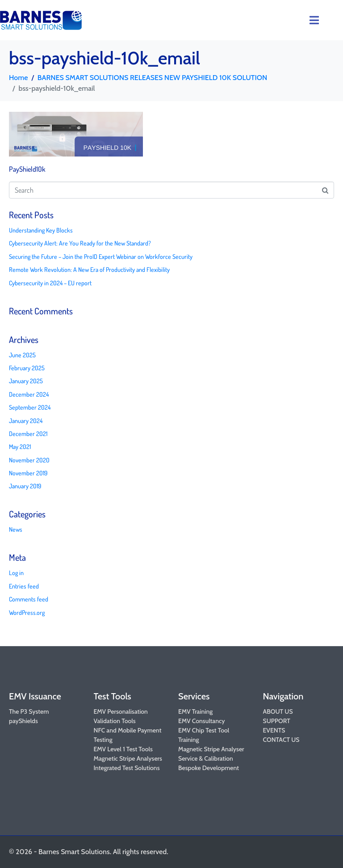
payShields (23, 721)
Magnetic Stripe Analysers (128, 758)
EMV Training (195, 711)
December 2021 (28, 434)
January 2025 (26, 381)
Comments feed (29, 599)
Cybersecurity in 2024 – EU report (50, 283)
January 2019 (25, 486)
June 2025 (22, 355)
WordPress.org (27, 612)
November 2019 (28, 473)
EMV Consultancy (202, 721)
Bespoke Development (209, 768)
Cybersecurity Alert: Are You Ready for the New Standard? (80, 243)
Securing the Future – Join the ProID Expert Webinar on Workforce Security (101, 256)
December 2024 (29, 394)
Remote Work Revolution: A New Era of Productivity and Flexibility (89, 269)
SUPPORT (277, 721)
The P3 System (29, 711)
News (16, 529)
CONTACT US (281, 740)
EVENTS (274, 730)
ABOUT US (278, 711)
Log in (16, 573)
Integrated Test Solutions (127, 768)
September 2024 (30, 407)
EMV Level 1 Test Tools (123, 749)
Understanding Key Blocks (41, 230)
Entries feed (24, 586)
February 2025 (27, 368)
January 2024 (26, 421)
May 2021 (20, 447)
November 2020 (29, 460)
